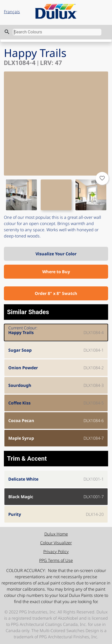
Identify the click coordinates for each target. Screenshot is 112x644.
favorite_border (102, 178)
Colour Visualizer (56, 543)
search (7, 32)
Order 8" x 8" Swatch (56, 293)
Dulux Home (56, 534)
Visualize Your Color (56, 254)
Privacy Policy (56, 552)
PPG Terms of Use (56, 560)
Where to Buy (56, 272)
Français (12, 12)
